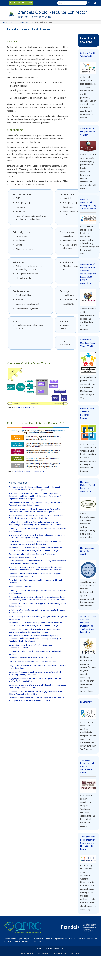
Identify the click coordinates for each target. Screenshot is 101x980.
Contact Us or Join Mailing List (51, 948)
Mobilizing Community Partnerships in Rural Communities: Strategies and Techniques (37, 530)
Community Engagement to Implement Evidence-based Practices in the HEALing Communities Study (37, 686)
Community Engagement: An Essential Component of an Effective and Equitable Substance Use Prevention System (36, 699)
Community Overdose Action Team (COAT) (88, 343)
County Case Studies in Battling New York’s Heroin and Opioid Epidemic (35, 653)
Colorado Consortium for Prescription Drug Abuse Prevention (88, 204)
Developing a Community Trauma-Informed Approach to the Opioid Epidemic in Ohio (37, 611)
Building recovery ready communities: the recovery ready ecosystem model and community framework (37, 562)
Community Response (19, 22)
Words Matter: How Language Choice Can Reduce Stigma (33, 662)
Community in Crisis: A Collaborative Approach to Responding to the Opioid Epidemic (37, 605)
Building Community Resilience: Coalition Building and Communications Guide (31, 646)
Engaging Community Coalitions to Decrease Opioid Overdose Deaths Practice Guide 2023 (35, 680)
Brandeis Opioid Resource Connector (52, 12)
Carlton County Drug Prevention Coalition (87, 132)
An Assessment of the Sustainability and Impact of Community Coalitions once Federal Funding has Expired (35, 488)
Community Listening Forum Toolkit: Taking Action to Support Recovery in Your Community (35, 575)
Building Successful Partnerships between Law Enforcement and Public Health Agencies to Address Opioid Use (36, 517)
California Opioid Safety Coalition (87, 55)
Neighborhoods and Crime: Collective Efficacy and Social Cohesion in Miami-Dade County (38, 667)
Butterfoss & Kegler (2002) (25, 408)
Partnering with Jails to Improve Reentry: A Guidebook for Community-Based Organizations (33, 556)
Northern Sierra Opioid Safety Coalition (87, 551)
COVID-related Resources (21, 3)
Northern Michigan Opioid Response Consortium (87, 487)
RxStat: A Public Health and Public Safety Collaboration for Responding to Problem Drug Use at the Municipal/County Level (36, 523)
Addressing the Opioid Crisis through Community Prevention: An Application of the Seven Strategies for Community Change (36, 549)
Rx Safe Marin (86, 702)
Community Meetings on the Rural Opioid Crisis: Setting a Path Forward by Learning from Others (35, 673)
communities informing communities (34, 17)
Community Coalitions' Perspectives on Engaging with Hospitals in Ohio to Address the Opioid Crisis (36, 693)
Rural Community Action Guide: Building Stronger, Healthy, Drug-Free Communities (38, 618)
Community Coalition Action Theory (28, 364)
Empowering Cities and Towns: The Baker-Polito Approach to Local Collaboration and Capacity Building (37, 536)
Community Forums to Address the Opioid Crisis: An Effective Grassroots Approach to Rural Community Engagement (35, 510)
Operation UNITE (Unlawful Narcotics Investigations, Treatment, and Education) (88, 624)
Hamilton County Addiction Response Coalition (88, 413)
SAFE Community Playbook (20, 587)
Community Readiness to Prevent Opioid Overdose (30, 658)
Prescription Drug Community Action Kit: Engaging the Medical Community (35, 582)
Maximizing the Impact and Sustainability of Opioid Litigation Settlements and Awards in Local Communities (34, 631)
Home (4, 22)
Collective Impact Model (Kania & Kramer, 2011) (36, 423)
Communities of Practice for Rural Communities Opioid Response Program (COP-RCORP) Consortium (88, 274)
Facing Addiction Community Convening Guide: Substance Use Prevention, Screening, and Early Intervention (35, 543)
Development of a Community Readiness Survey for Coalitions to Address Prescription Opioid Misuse (36, 504)
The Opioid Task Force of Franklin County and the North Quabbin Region (88, 843)
